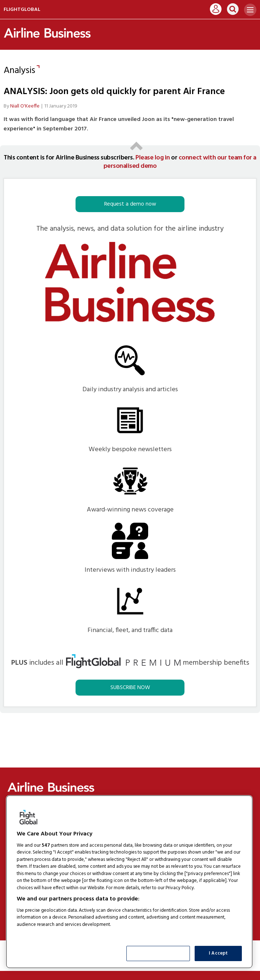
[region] (129, 882)
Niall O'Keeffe (25, 106)
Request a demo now (130, 204)
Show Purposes (158, 953)
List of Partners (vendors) (45, 934)
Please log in (153, 158)
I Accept (218, 953)
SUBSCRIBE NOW (130, 688)
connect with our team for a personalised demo (180, 162)
